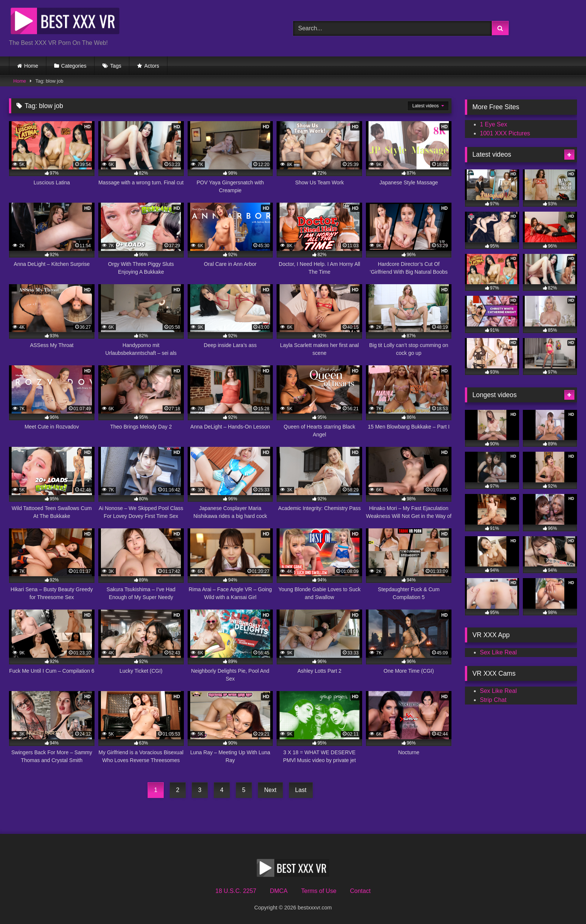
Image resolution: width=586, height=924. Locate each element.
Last (301, 790)
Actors (152, 66)
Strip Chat (493, 700)
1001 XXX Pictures (505, 133)
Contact (360, 891)
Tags (116, 66)
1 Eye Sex (494, 124)
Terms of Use (319, 891)
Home (31, 66)
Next (270, 790)
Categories (74, 66)
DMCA (279, 891)
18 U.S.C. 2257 (236, 891)
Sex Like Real (498, 652)
